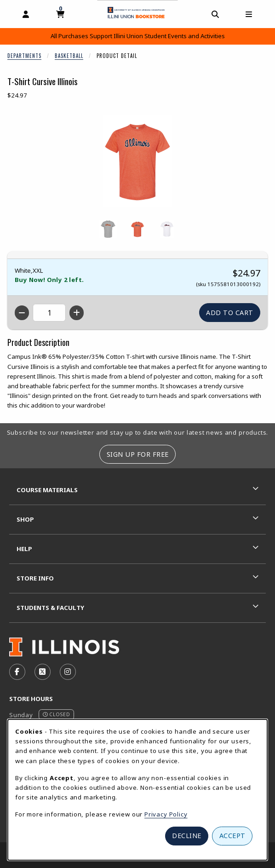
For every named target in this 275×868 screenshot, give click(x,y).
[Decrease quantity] (22, 313)
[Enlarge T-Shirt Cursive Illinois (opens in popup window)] (137, 161)
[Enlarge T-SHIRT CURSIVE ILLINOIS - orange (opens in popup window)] (137, 229)
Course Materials (47, 490)
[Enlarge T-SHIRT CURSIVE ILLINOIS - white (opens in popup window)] (167, 229)
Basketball (69, 56)
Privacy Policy (166, 814)
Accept (232, 836)
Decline (187, 836)
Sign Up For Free (138, 454)
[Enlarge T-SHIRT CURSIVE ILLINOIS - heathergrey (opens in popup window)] (108, 229)
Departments (24, 56)
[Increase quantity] (77, 313)
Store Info (35, 578)
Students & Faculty (50, 608)
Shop (25, 519)
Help (24, 549)
